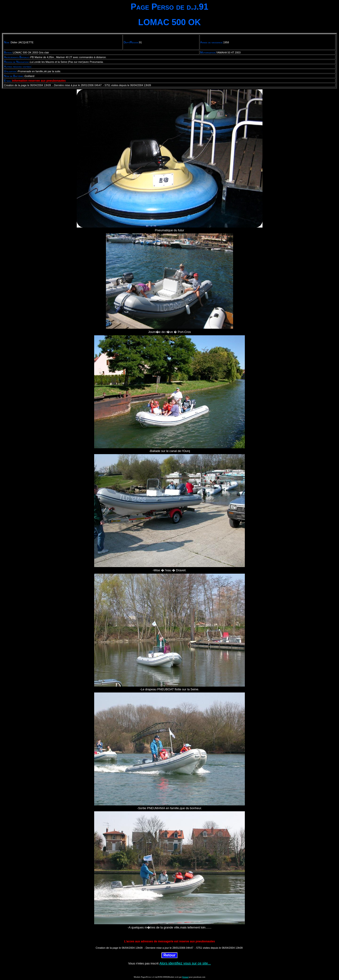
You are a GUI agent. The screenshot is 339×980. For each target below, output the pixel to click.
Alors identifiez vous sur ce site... (185, 963)
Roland (185, 977)
